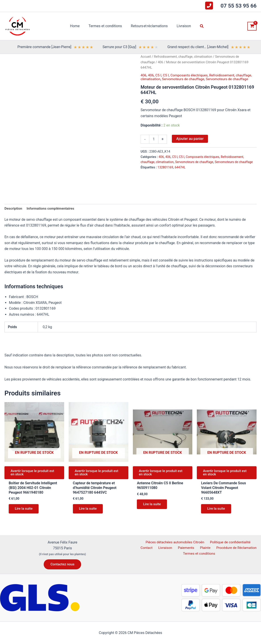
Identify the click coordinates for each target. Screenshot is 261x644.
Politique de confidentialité (222, 542)
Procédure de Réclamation (225, 548)
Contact (253, 542)
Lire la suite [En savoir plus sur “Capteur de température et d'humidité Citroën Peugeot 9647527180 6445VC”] (89, 510)
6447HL (181, 173)
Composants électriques (191, 75)
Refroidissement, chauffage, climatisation (184, 57)
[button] (198, 26)
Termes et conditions (199, 554)
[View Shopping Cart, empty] (252, 26)
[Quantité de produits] (154, 139)
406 (161, 62)
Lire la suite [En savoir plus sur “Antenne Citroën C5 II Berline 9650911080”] (153, 506)
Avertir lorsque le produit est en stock (34, 473)
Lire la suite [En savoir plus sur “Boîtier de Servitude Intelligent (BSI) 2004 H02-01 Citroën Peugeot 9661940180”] (25, 510)
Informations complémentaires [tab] (52, 209)
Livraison (158, 548)
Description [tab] (14, 209)
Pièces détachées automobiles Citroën (167, 542)
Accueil (146, 57)
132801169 (166, 173)
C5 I (159, 75)
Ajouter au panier (190, 138)
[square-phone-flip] (209, 6)
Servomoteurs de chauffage (185, 79)
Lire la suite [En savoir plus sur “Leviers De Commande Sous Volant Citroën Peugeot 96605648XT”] (217, 510)
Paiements (178, 548)
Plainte (195, 548)
